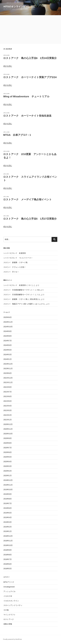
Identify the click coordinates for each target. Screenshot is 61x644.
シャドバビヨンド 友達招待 (15, 253)
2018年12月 (8, 536)
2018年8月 (8, 555)
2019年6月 (8, 508)
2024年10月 (8, 327)
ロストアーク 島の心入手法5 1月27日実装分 (30, 219)
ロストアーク (9, 619)
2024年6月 (8, 345)
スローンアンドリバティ (13, 605)
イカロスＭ (8, 596)
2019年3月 (8, 522)
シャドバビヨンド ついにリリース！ (18, 258)
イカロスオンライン (11, 601)
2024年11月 (8, 322)
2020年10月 (8, 434)
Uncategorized (9, 587)
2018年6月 (8, 564)
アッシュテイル (9, 591)
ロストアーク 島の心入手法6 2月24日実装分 (30, 58)
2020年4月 (8, 462)
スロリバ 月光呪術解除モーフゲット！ (19, 290)
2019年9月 (8, 494)
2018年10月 (8, 545)
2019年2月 (8, 527)
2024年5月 (8, 350)
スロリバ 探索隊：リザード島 (15, 262)
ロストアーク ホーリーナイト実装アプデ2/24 (30, 77)
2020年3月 (8, 466)
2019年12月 (8, 480)
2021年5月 (8, 401)
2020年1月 (8, 476)
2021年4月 (8, 406)
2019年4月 (8, 517)
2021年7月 (8, 392)
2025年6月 (8, 317)
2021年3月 (8, 410)
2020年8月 (8, 443)
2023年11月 (8, 369)
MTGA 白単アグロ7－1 (17, 135)
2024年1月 (8, 359)
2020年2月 (8, 471)
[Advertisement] (30, 30)
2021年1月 (8, 420)
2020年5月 (8, 457)
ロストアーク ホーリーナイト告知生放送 (27, 116)
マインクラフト (9, 615)
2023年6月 (8, 373)
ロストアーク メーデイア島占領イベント (27, 199)
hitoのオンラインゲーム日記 (19, 7)
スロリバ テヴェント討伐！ (15, 267)
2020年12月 (8, 424)
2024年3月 (8, 355)
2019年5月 (8, 513)
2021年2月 (8, 415)
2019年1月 (8, 531)
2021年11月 (8, 382)
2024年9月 (8, 331)
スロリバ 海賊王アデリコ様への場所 (18, 304)
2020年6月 (8, 452)
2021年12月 (8, 378)
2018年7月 (8, 559)
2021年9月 (8, 387)
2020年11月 (8, 429)
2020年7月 (8, 448)
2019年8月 (8, 499)
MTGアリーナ (9, 582)
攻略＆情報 (8, 624)
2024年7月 (8, 341)
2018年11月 (8, 541)
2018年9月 (8, 550)
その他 (6, 610)
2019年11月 (8, 485)
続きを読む (8, 66)
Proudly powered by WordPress (12, 639)
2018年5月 (8, 569)
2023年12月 (8, 364)
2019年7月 (8, 503)
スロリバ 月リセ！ (11, 272)
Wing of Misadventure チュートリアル (26, 96)
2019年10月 (8, 490)
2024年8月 (8, 336)
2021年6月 (8, 396)
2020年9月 (8, 438)
